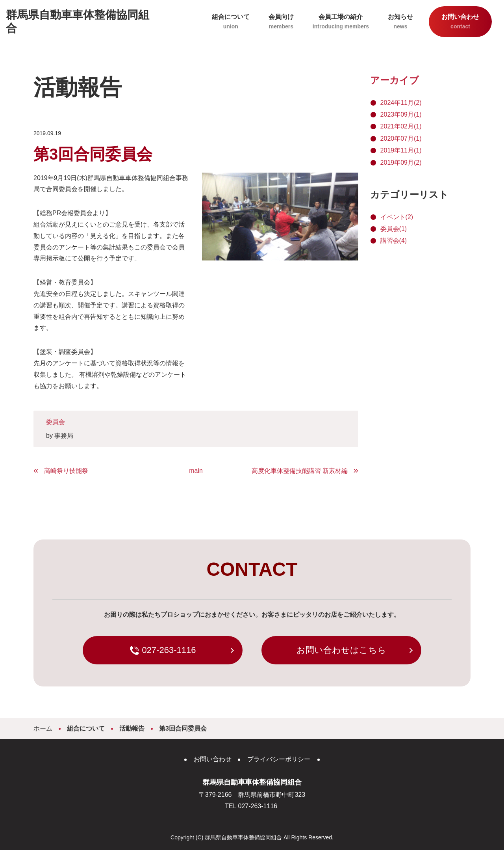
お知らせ (400, 22)
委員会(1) (394, 229)
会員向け (281, 22)
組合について (231, 22)
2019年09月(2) (401, 163)
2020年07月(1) (401, 139)
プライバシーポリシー (279, 759)
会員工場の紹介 (341, 22)
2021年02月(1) (401, 126)
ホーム (43, 728)
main (196, 471)
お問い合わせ (460, 22)
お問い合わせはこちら (341, 650)
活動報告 (132, 728)
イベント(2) (397, 217)
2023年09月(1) (401, 114)
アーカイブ (395, 80)
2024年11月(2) (401, 103)
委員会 (56, 422)
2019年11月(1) (401, 150)
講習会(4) (394, 241)
